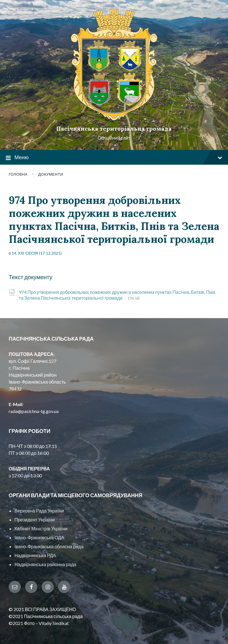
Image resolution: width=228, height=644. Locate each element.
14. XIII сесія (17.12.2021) (37, 253)
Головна (18, 174)
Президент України (35, 520)
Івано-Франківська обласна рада (49, 546)
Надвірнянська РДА (35, 555)
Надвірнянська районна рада (45, 564)
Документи (51, 174)
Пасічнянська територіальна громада (114, 128)
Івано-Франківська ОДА (39, 537)
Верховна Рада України (39, 511)
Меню (114, 158)
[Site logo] (114, 119)
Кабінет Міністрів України (41, 528)
